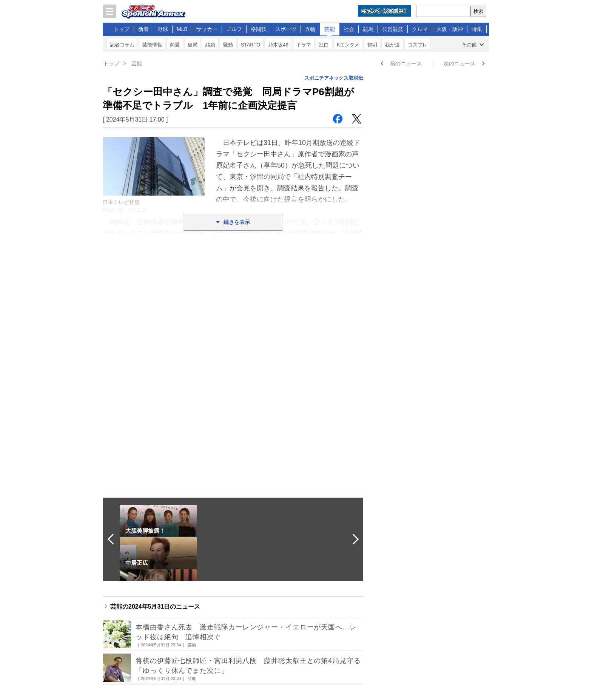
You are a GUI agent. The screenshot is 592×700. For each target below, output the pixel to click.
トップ (122, 29)
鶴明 (372, 45)
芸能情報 (152, 45)
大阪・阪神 (450, 29)
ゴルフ (234, 29)
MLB (182, 29)
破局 (193, 45)
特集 (477, 29)
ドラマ (304, 45)
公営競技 (393, 29)
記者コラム (122, 45)
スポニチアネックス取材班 (334, 78)
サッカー (207, 29)
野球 (163, 29)
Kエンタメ (348, 45)
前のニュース (406, 63)
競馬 (368, 29)
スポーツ (286, 29)
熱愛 (175, 45)
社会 (349, 29)
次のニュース (459, 63)
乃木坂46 (278, 45)
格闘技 (259, 29)
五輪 (310, 29)
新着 (143, 29)
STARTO (251, 45)
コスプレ (418, 45)
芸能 (330, 29)
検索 (478, 11)
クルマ (420, 29)
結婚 (210, 45)
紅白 (324, 45)
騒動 (228, 45)
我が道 (392, 45)
